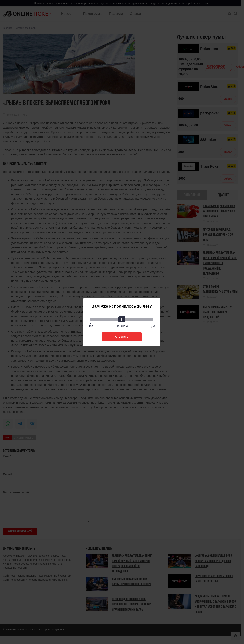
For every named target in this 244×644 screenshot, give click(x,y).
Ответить (122, 337)
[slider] (122, 319)
